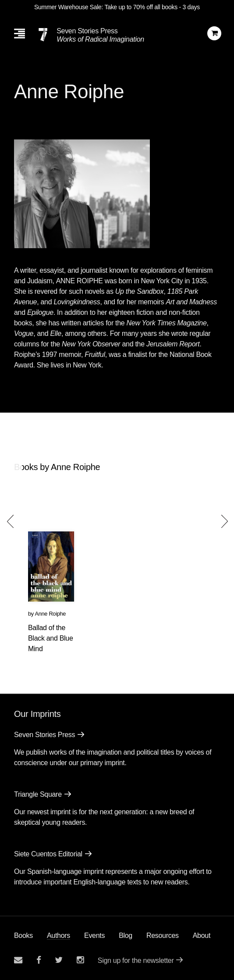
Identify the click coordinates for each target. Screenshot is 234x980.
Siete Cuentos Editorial (48, 854)
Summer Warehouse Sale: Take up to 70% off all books (106, 7)
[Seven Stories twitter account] (59, 960)
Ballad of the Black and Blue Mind (51, 638)
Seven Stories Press (87, 31)
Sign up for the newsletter (136, 960)
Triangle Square (38, 794)
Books (23, 935)
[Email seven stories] (18, 960)
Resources (163, 935)
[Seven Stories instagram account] (80, 960)
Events (94, 935)
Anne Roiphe (50, 614)
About (202, 935)
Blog (126, 935)
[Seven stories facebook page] (39, 960)
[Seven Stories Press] (43, 35)
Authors (58, 935)
